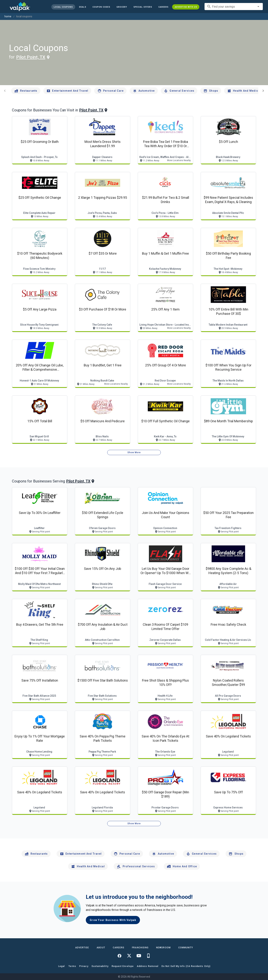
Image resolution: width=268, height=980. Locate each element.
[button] (143, 7)
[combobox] (234, 7)
